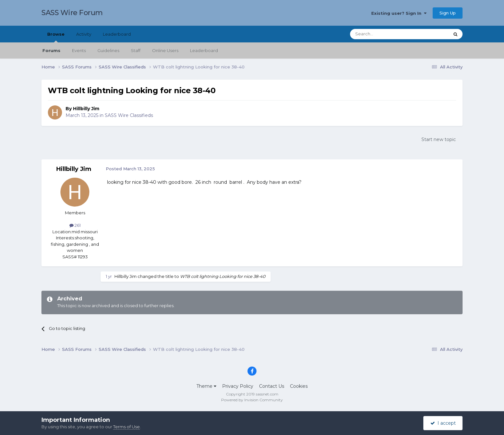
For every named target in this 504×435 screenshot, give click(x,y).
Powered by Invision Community (252, 400)
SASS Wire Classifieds (129, 115)
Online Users (165, 50)
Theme (206, 386)
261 (75, 225)
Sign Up (448, 13)
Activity (84, 34)
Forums (51, 50)
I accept (443, 423)
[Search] (384, 34)
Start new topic (439, 139)
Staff (136, 50)
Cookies (299, 386)
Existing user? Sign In (399, 13)
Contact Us (272, 386)
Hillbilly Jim (86, 109)
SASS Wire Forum (72, 13)
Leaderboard (204, 50)
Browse (56, 37)
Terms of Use (126, 427)
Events (79, 50)
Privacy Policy (238, 386)
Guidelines (108, 50)
